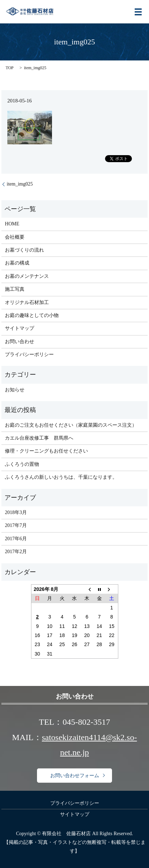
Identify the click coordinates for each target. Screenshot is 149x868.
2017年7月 (16, 525)
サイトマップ (20, 328)
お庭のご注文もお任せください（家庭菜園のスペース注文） (71, 425)
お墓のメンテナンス (27, 276)
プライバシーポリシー (29, 355)
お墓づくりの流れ (24, 250)
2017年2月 (16, 552)
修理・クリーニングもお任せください (46, 451)
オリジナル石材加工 (27, 302)
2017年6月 (16, 539)
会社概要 (15, 237)
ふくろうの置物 (22, 464)
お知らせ (15, 390)
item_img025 (20, 184)
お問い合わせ (20, 342)
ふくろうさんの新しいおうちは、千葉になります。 (61, 477)
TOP (9, 68)
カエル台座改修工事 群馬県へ (39, 438)
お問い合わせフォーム (75, 776)
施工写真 (15, 289)
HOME (12, 224)
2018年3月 (16, 512)
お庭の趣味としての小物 (32, 315)
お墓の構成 (17, 263)
